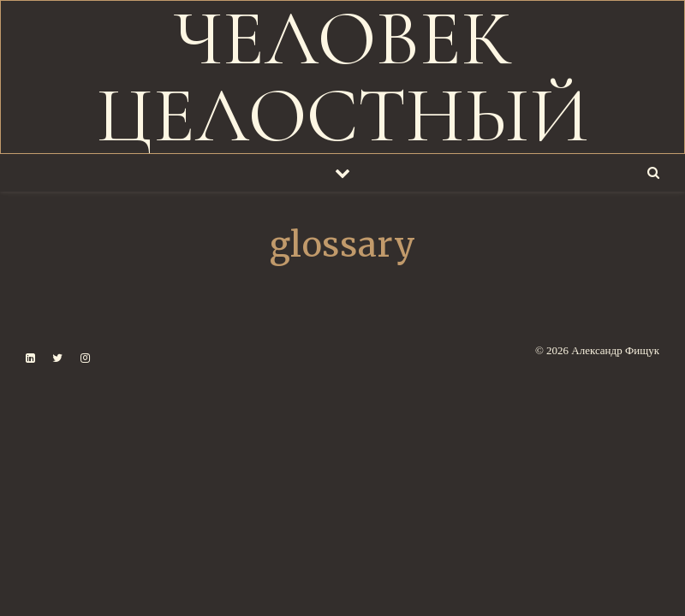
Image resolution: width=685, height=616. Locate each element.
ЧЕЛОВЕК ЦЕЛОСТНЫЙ (343, 78)
